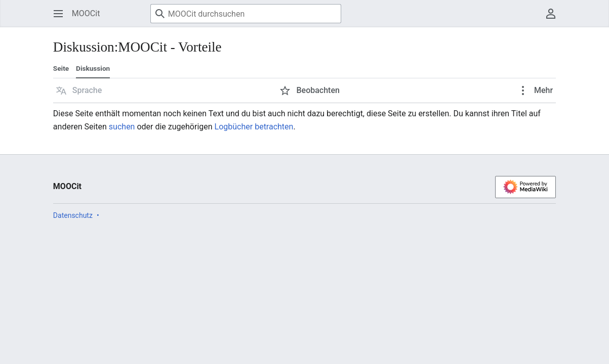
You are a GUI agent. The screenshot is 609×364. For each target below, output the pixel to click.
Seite (61, 68)
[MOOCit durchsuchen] (246, 14)
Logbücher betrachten (254, 127)
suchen (122, 127)
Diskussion (93, 68)
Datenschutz (73, 215)
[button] (79, 90)
